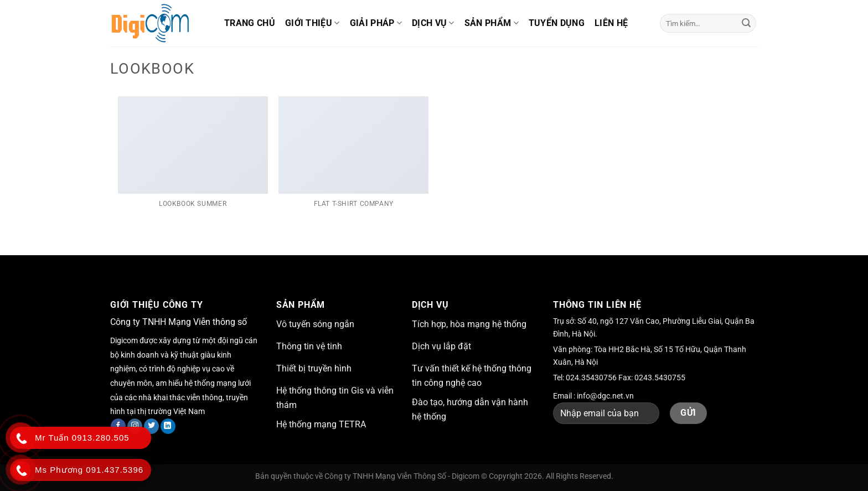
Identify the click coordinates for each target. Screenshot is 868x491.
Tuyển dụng (557, 23)
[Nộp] (746, 23)
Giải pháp (376, 23)
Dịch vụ (433, 23)
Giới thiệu (312, 23)
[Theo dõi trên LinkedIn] (168, 426)
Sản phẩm (492, 23)
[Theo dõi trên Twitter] (151, 426)
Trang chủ (250, 23)
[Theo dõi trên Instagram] (135, 426)
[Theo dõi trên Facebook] (118, 426)
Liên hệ (611, 23)
